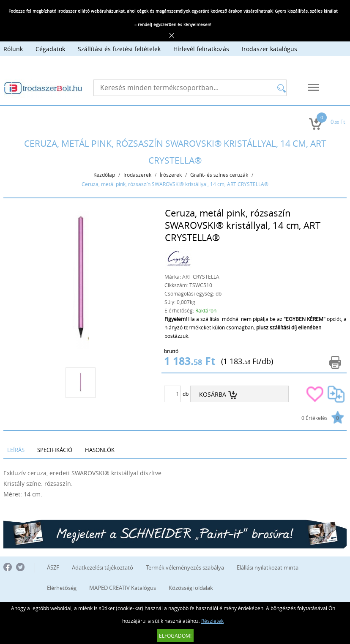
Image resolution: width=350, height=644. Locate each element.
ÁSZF (53, 567)
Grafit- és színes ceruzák (219, 175)
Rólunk (13, 49)
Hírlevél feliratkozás (201, 49)
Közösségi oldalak (191, 588)
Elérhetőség (62, 588)
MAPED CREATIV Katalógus (123, 588)
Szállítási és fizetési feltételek (119, 49)
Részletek (212, 621)
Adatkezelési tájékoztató (103, 567)
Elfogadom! (175, 636)
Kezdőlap (104, 175)
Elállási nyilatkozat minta (268, 567)
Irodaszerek (137, 175)
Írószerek (171, 175)
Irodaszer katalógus (269, 49)
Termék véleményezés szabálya (185, 567)
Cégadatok (50, 49)
